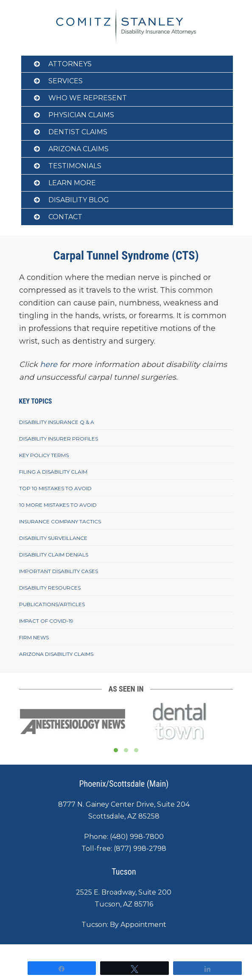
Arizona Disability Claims (56, 654)
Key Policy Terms (44, 455)
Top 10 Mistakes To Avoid (55, 488)
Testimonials (75, 166)
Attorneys (70, 64)
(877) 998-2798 (140, 849)
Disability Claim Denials (54, 555)
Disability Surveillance (53, 538)
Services (66, 81)
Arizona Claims (78, 149)
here (49, 364)
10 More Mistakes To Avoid (58, 505)
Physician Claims (81, 115)
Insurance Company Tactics (60, 521)
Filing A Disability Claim (53, 472)
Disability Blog (79, 200)
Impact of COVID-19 (46, 621)
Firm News (34, 637)
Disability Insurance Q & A (57, 422)
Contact (65, 217)
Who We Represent (88, 98)
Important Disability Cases (59, 571)
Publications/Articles (52, 604)
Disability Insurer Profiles (59, 439)
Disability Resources (50, 588)
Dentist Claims (78, 132)
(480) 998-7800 (137, 837)
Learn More (72, 183)
